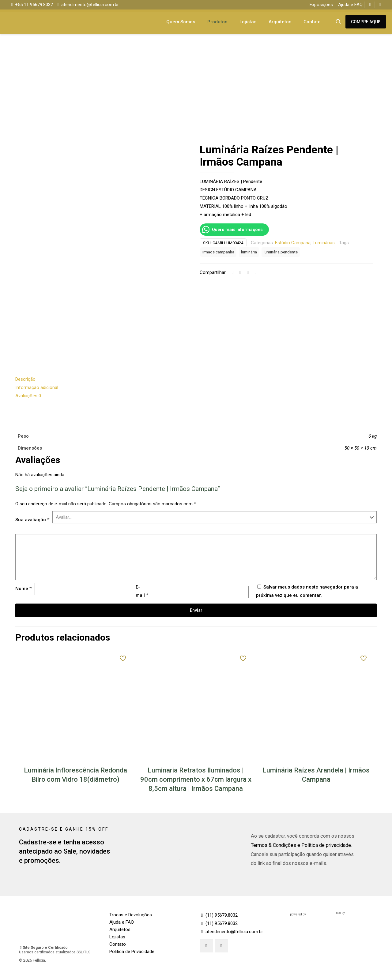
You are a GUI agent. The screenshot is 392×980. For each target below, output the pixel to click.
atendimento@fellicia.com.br (231, 932)
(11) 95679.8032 (219, 915)
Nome (23, 589)
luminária (249, 252)
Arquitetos (120, 930)
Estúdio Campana (293, 243)
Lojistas (117, 937)
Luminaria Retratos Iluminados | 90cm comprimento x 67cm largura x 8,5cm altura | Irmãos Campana (196, 780)
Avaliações (28, 396)
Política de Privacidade (132, 952)
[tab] (196, 380)
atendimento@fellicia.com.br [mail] (90, 5)
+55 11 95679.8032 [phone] (34, 5)
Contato (118, 944)
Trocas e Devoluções (131, 915)
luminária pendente (281, 252)
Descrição (25, 380)
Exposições (321, 5)
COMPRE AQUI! (366, 22)
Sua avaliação (32, 520)
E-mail (142, 591)
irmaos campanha (218, 252)
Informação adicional (37, 388)
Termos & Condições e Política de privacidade (301, 845)
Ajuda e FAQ (350, 5)
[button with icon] (206, 946)
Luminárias (324, 243)
